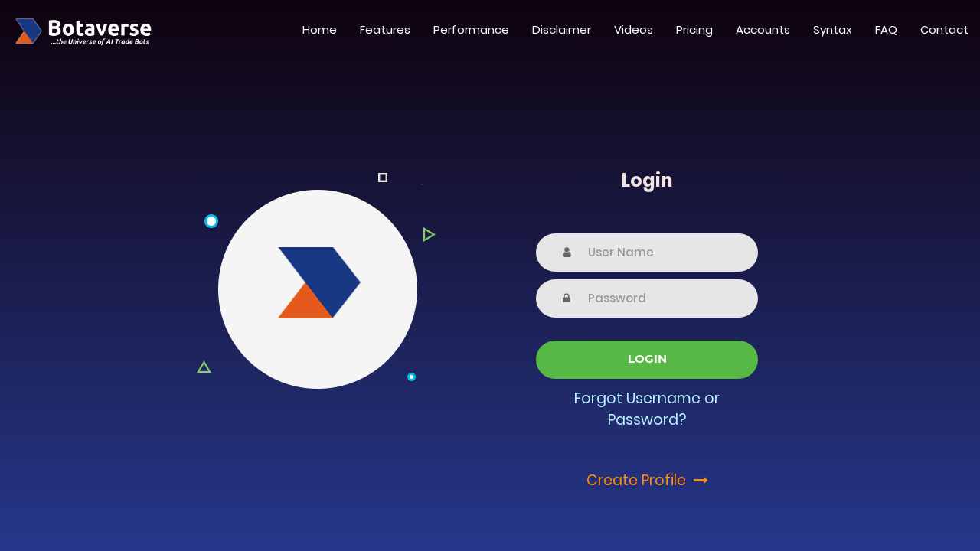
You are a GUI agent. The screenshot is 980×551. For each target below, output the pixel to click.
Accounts (763, 29)
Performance (471, 29)
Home (320, 29)
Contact (944, 29)
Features (385, 29)
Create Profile (647, 480)
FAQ (886, 29)
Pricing (694, 29)
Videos (634, 29)
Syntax (833, 29)
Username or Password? (664, 409)
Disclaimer (562, 29)
